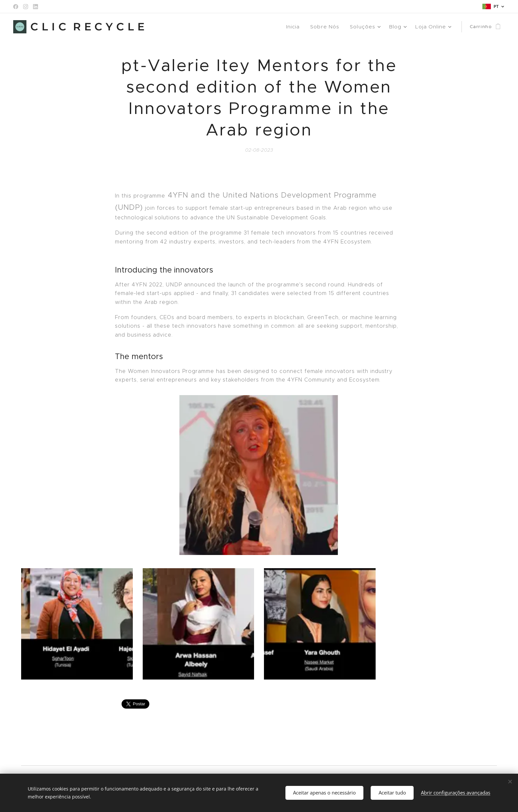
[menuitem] (298, 27)
